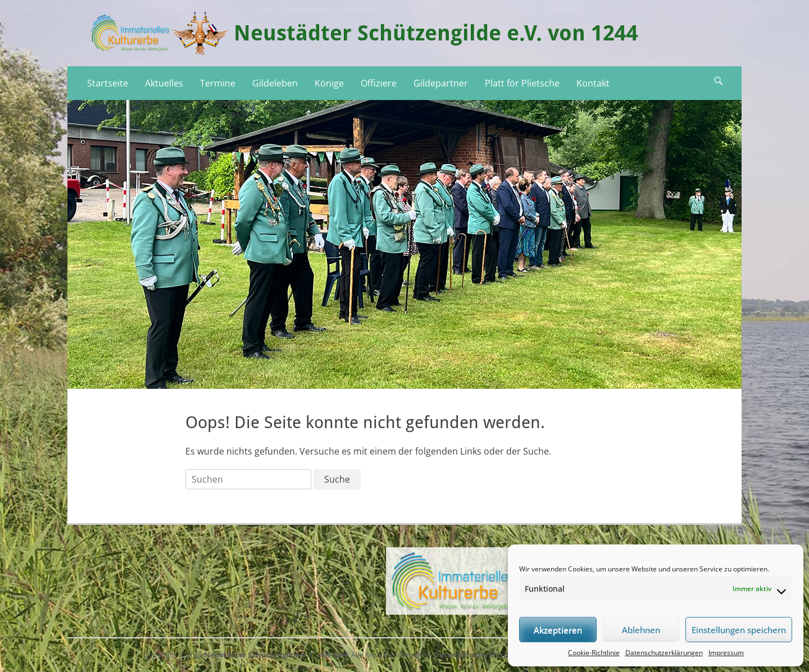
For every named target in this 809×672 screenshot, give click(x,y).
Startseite (108, 83)
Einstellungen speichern (739, 630)
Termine (218, 83)
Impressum (726, 653)
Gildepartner (441, 83)
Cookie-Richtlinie (594, 653)
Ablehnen (641, 630)
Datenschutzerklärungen (664, 653)
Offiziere (379, 83)
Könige (329, 83)
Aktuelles (164, 83)
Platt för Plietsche (522, 83)
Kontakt (593, 83)
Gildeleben (275, 83)
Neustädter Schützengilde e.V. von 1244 (436, 33)
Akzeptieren (558, 630)
